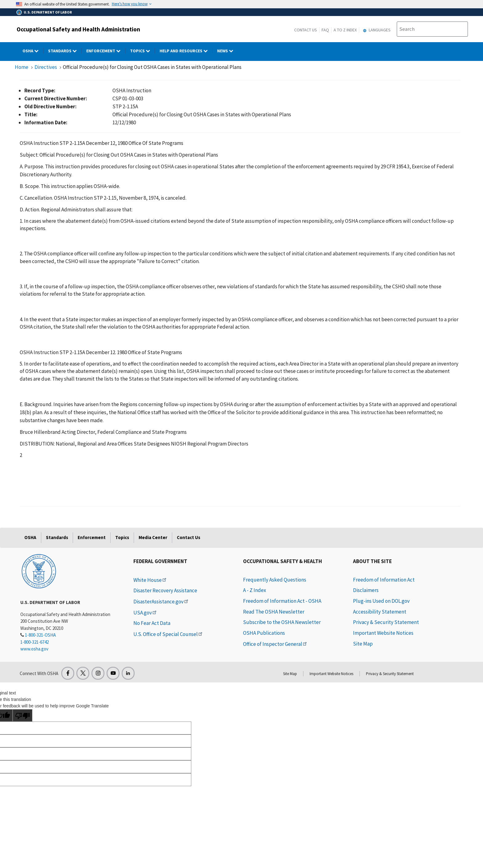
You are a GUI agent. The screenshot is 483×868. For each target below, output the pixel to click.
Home (22, 67)
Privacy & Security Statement (386, 622)
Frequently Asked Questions (275, 580)
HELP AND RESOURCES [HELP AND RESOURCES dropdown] (186, 51)
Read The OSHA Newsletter (274, 612)
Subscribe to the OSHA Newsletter (282, 622)
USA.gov (145, 613)
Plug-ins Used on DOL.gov (381, 601)
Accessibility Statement (380, 612)
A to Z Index (345, 30)
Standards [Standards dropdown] (65, 51)
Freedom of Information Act (384, 580)
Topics (122, 537)
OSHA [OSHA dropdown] (33, 51)
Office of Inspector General (275, 644)
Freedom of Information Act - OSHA (282, 601)
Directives (46, 67)
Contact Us (306, 30)
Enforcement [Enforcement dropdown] (106, 51)
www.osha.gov (34, 649)
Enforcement (92, 537)
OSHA (30, 537)
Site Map (363, 644)
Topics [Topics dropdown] (142, 51)
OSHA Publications (264, 633)
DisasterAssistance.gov (161, 602)
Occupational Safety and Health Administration (78, 29)
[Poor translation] (22, 715)
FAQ (325, 30)
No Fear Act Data (152, 623)
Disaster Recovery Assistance (165, 590)
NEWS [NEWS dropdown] (227, 51)
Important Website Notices (383, 633)
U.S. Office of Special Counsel (168, 634)
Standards (57, 537)
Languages (376, 30)
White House (150, 580)
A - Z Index (255, 590)
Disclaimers (366, 590)
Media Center (153, 537)
